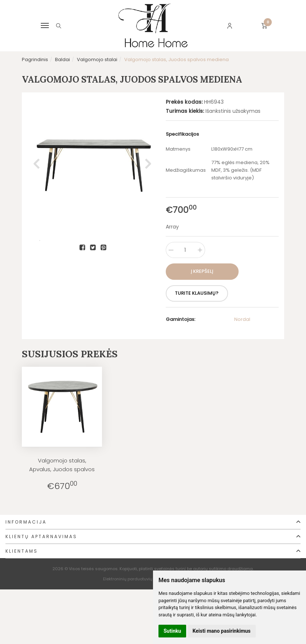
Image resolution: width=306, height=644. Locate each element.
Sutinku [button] (172, 631)
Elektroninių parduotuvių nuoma (136, 579)
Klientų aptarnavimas (41, 536)
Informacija (26, 522)
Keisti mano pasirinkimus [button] (222, 631)
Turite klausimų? (199, 293)
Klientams (22, 551)
